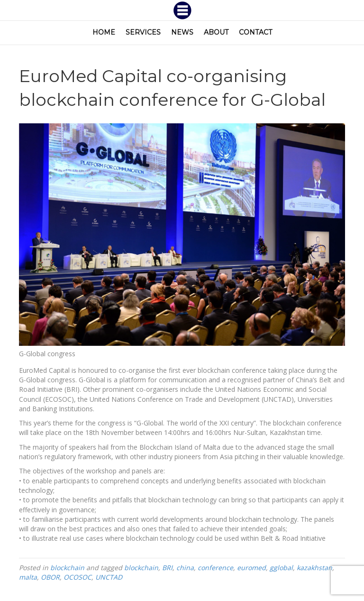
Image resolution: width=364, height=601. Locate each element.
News (182, 32)
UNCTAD (109, 577)
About (216, 32)
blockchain (67, 568)
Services (143, 32)
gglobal (281, 568)
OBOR (50, 577)
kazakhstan (314, 568)
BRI (167, 568)
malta (28, 577)
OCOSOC (77, 577)
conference (215, 568)
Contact (255, 32)
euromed (251, 568)
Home (104, 32)
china (185, 568)
